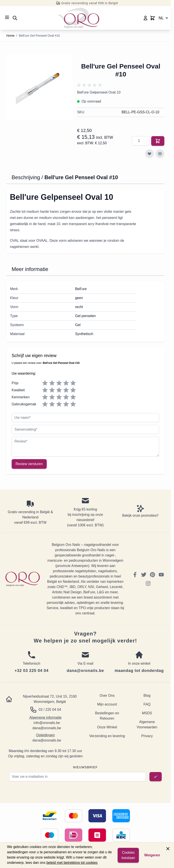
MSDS (147, 713)
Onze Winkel (107, 727)
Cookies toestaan (128, 855)
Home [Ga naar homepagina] (10, 36)
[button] (90, 85)
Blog (147, 696)
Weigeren (152, 855)
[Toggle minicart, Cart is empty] (152, 18)
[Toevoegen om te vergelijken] (160, 154)
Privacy (147, 736)
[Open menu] (7, 17)
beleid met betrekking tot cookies (72, 863)
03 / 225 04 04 (50, 710)
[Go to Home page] (79, 18)
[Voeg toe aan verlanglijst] (149, 154)
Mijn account (107, 704)
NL (164, 18)
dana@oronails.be (47, 728)
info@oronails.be (47, 723)
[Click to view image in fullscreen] (39, 87)
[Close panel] (168, 849)
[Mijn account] (145, 18)
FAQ (147, 704)
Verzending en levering (107, 736)
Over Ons (107, 696)
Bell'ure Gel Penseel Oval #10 (39, 36)
